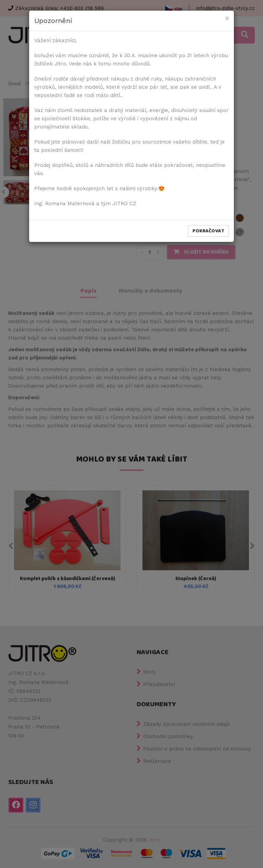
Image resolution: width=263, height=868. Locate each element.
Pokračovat (208, 231)
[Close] (227, 19)
